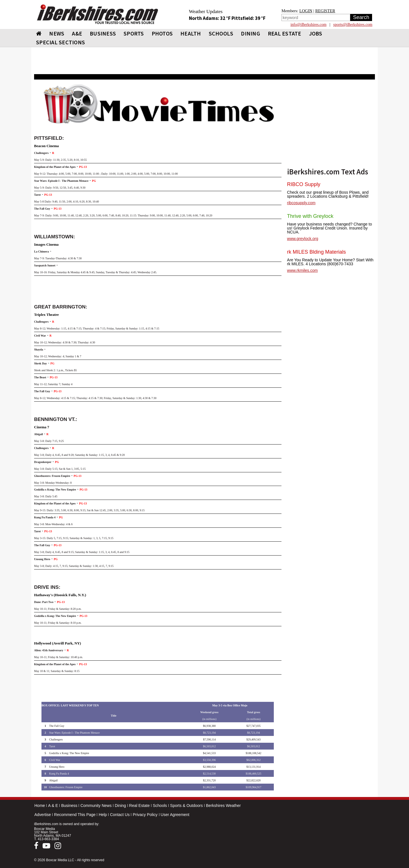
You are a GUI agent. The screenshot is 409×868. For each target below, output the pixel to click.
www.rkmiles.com (302, 270)
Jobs (316, 33)
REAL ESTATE (285, 33)
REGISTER (325, 11)
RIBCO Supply (304, 184)
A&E (77, 33)
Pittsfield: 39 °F (249, 18)
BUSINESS (103, 33)
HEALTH (191, 33)
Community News (96, 806)
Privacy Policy (145, 815)
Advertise (43, 815)
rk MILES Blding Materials (317, 252)
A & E (53, 806)
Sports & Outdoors (186, 806)
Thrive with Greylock (310, 216)
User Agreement (175, 815)
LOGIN (306, 11)
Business (69, 806)
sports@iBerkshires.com (353, 25)
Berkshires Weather (223, 806)
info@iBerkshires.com (309, 25)
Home (40, 806)
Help (103, 815)
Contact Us (120, 815)
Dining (120, 806)
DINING (251, 33)
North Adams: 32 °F (210, 18)
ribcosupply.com (301, 203)
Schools (160, 806)
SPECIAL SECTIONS (60, 42)
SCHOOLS (221, 33)
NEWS (57, 33)
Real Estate (139, 806)
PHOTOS (162, 33)
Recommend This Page (75, 815)
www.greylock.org (303, 239)
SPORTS (134, 33)
